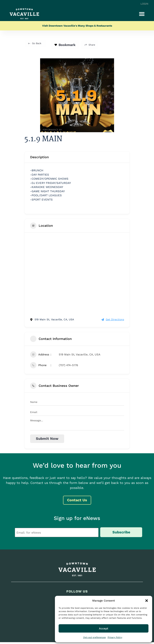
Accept (104, 628)
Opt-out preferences (94, 637)
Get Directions (113, 319)
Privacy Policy (115, 637)
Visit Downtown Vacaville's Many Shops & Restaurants (77, 26)
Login (144, 4)
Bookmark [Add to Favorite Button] (65, 45)
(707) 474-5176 (68, 365)
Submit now (46, 439)
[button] (147, 601)
